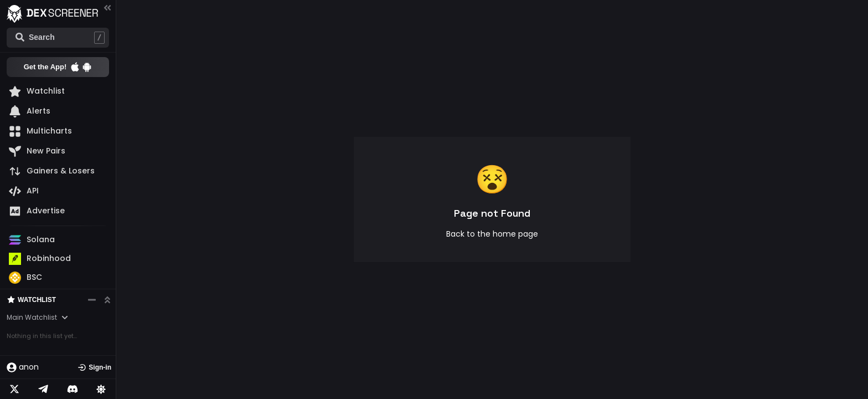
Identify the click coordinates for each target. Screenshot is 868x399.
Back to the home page (492, 234)
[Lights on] (101, 389)
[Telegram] (43, 389)
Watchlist (31, 324)
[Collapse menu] (107, 7)
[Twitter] (14, 389)
